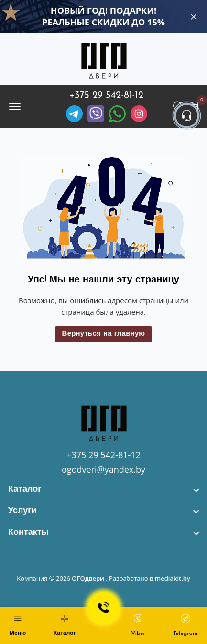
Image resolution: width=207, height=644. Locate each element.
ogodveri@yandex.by (103, 469)
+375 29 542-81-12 (106, 96)
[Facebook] (117, 114)
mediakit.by (173, 578)
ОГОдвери (88, 578)
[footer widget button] (103, 490)
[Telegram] (74, 114)
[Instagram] (139, 114)
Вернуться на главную (104, 334)
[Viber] (96, 114)
